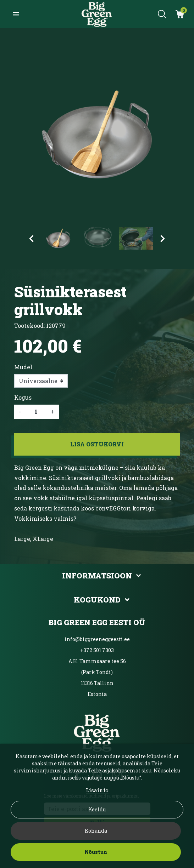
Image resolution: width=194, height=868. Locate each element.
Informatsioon (97, 576)
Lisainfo (97, 790)
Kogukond (97, 600)
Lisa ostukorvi (97, 444)
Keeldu (97, 809)
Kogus (23, 397)
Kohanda (96, 831)
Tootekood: (29, 325)
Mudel (23, 367)
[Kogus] (36, 412)
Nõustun (96, 852)
